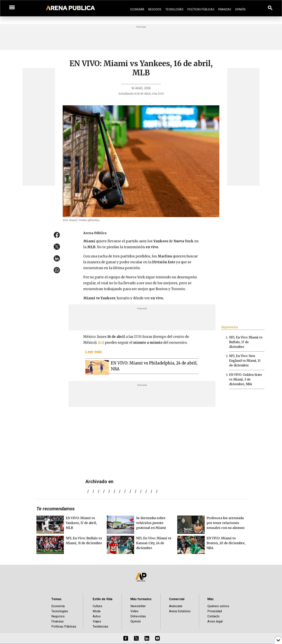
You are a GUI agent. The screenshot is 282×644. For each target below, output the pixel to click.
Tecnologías (174, 9)
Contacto (213, 616)
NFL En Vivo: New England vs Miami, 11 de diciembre (245, 361)
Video (134, 611)
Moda (97, 611)
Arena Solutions (180, 611)
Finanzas (225, 9)
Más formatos (141, 599)
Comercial (177, 599)
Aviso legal (215, 621)
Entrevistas (138, 616)
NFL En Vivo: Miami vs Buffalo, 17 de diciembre (246, 342)
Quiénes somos (218, 606)
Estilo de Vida (103, 599)
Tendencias (100, 626)
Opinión (240, 9)
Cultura (97, 606)
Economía (137, 9)
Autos (97, 616)
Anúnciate (176, 606)
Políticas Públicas (201, 9)
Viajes (97, 621)
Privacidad (215, 611)
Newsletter (138, 606)
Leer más (94, 352)
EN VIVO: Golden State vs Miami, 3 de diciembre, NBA (246, 379)
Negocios (155, 9)
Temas (56, 599)
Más (211, 599)
